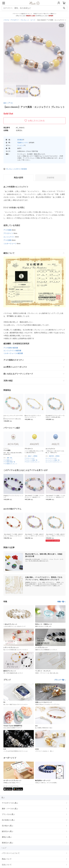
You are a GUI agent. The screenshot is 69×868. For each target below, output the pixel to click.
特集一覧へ (61, 602)
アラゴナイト (8, 233)
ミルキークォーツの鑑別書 (13, 353)
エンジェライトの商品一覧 (52, 460)
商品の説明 (18, 178)
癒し (12, 458)
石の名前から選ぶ (8, 820)
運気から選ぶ (7, 837)
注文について (7, 865)
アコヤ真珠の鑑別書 (11, 348)
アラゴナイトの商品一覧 (31, 460)
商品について (7, 859)
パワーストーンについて (11, 853)
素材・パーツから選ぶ (10, 809)
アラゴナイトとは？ (30, 458)
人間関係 (35, 456)
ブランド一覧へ (60, 680)
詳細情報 (51, 178)
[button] (7, 53)
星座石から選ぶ (7, 843)
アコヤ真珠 (7, 230)
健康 (8, 458)
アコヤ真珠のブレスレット (10, 464)
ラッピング (21, 145)
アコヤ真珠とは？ (8, 460)
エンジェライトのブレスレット (54, 462)
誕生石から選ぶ (7, 831)
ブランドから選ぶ (8, 814)
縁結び (30, 456)
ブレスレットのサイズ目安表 (16, 169)
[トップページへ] (35, 6)
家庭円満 (51, 456)
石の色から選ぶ (7, 826)
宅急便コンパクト (23, 143)
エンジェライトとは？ (51, 458)
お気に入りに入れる (34, 121)
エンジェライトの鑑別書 (12, 351)
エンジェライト (9, 237)
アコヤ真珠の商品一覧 (9, 462)
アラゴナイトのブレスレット (32, 462)
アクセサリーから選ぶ (10, 803)
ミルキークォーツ (10, 244)
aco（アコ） (9, 103)
